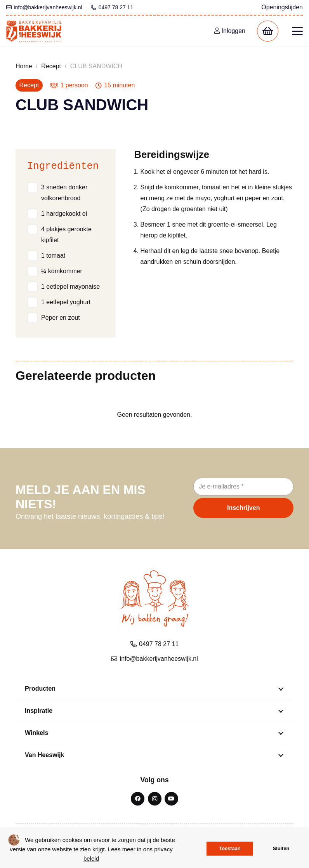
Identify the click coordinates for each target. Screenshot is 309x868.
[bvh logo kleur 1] (34, 31)
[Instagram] (155, 799)
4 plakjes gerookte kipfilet (66, 235)
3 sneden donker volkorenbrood (64, 193)
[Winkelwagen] (268, 31)
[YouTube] (171, 799)
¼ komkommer (62, 271)
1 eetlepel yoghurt (66, 302)
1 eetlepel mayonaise (70, 287)
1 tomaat (53, 256)
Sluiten (281, 848)
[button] (297, 31)
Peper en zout (61, 318)
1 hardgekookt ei (64, 214)
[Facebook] (138, 799)
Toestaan (230, 848)
